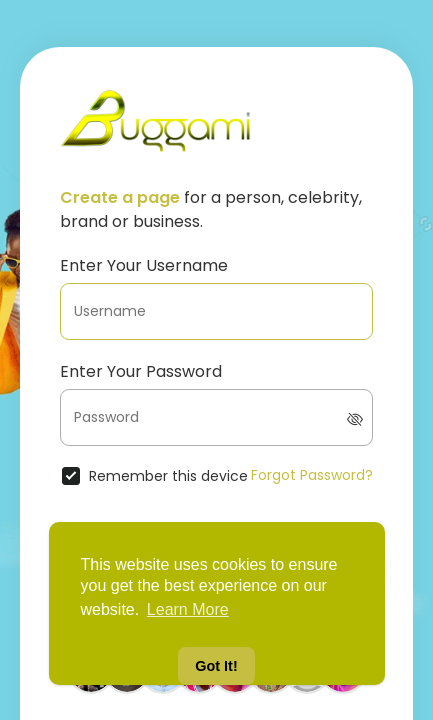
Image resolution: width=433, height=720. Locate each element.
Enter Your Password (141, 371)
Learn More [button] (188, 609)
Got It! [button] (216, 666)
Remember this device (168, 476)
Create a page (120, 197)
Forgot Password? (312, 475)
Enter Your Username (144, 265)
